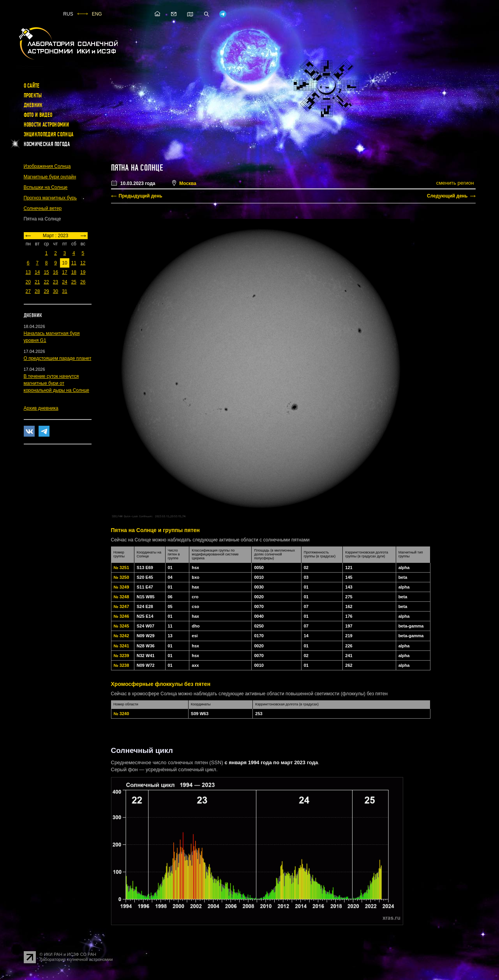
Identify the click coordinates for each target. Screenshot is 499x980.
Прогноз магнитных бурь (50, 198)
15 (46, 272)
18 (74, 272)
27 (28, 291)
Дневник (33, 105)
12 (83, 263)
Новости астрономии (46, 125)
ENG (97, 14)
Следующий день (447, 196)
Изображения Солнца (47, 166)
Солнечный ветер (43, 208)
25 (74, 282)
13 (28, 272)
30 (56, 291)
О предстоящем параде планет (58, 358)
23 (56, 282)
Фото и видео (38, 115)
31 (64, 291)
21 (37, 282)
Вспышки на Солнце (46, 187)
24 (64, 282)
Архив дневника (41, 408)
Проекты (33, 95)
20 (28, 282)
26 (83, 282)
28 (37, 291)
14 (37, 272)
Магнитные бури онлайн (50, 177)
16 (56, 272)
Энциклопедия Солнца (49, 134)
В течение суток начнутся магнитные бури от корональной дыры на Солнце (56, 383)
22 (46, 282)
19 (83, 272)
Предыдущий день (141, 196)
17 (64, 272)
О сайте (32, 86)
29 (46, 291)
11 (74, 263)
